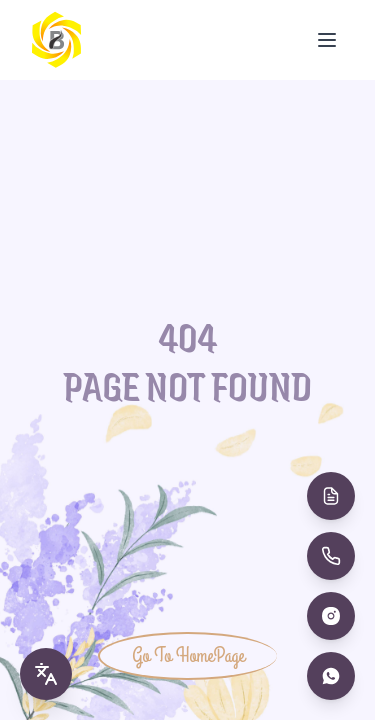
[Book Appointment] (331, 496)
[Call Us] (331, 556)
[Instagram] (331, 616)
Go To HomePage (188, 655)
